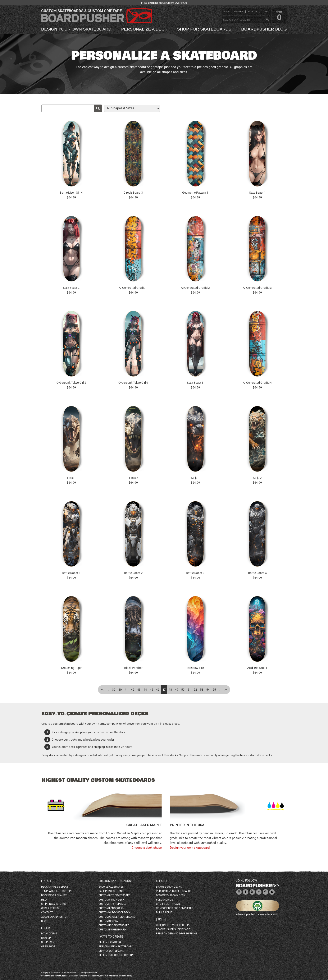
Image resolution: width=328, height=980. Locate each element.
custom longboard (111, 908)
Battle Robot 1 (71, 573)
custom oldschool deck (115, 912)
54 (208, 690)
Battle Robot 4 (257, 573)
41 (126, 690)
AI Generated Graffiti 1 (133, 288)
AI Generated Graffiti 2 (195, 288)
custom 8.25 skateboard (114, 895)
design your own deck (171, 895)
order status (50, 908)
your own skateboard (76, 29)
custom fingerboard (112, 930)
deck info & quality (54, 895)
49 (177, 690)
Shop (161, 881)
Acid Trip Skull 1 (257, 668)
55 (214, 690)
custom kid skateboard (114, 925)
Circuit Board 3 (133, 193)
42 (133, 690)
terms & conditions (91, 976)
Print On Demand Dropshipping (177, 934)
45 (151, 690)
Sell (161, 919)
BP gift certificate (168, 904)
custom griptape (110, 921)
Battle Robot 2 (133, 573)
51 (189, 690)
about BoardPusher (54, 917)
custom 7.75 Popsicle (112, 904)
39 (114, 690)
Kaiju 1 (195, 478)
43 (139, 690)
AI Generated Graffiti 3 (257, 288)
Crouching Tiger (71, 668)
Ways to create (111, 937)
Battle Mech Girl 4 (71, 193)
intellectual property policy (120, 976)
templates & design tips (57, 891)
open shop (48, 947)
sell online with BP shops (173, 925)
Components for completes (175, 908)
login (265, 12)
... (108, 690)
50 (183, 690)
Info (46, 881)
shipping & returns (54, 904)
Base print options (111, 891)
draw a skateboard (111, 951)
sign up (252, 12)
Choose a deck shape (147, 848)
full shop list (165, 900)
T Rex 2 (133, 478)
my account (49, 934)
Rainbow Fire (195, 668)
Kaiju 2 (257, 478)
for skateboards (204, 29)
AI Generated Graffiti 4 (257, 383)
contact (47, 912)
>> (226, 690)
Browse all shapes (111, 887)
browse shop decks (169, 887)
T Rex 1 (71, 478)
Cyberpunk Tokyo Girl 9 (133, 383)
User (46, 928)
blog (264, 29)
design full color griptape (116, 955)
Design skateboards (115, 881)
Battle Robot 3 (195, 573)
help (227, 12)
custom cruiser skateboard (117, 917)
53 (202, 690)
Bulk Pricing (164, 912)
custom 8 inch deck (111, 900)
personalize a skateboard (116, 947)
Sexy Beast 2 (71, 288)
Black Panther (133, 668)
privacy (103, 976)
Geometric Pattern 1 (195, 193)
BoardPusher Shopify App (173, 929)
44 (145, 690)
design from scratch (112, 942)
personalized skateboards (174, 891)
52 (195, 690)
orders (239, 12)
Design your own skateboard (190, 848)
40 (120, 690)
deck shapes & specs (55, 887)
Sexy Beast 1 (257, 193)
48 (170, 690)
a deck (144, 29)
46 (158, 690)
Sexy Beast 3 (195, 383)
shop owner (49, 942)
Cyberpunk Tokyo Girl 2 (71, 383)
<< (102, 690)
